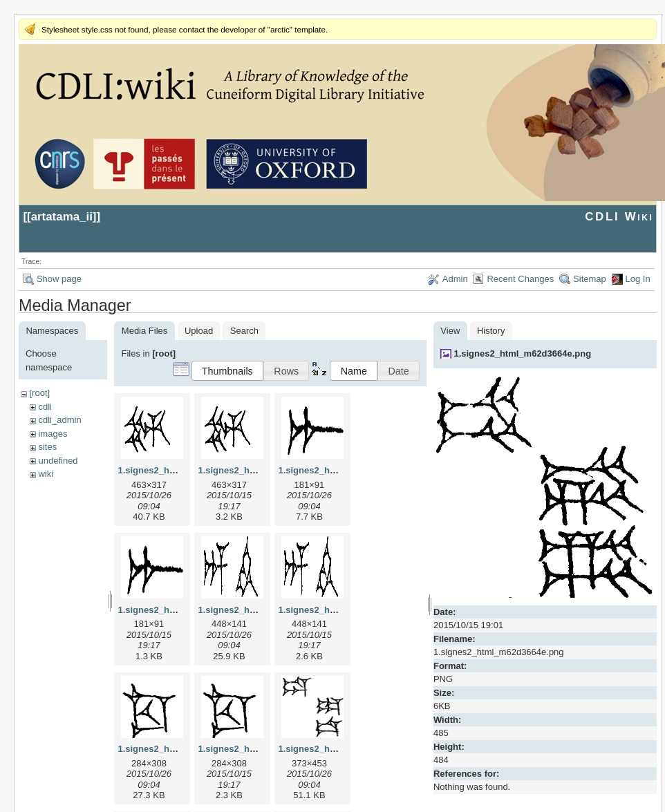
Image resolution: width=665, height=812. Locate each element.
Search (244, 331)
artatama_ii (62, 217)
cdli (45, 407)
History (491, 331)
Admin (455, 279)
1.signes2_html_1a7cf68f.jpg (339, 470)
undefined (58, 461)
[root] (39, 393)
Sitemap (590, 279)
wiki (46, 474)
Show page (59, 279)
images (53, 434)
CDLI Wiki (619, 217)
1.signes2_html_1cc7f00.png (259, 749)
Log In (638, 279)
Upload (199, 331)
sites (47, 447)
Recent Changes (520, 279)
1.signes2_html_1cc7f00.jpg (177, 749)
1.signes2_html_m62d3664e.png (522, 353)
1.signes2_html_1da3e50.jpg (339, 749)
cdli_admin (59, 420)
